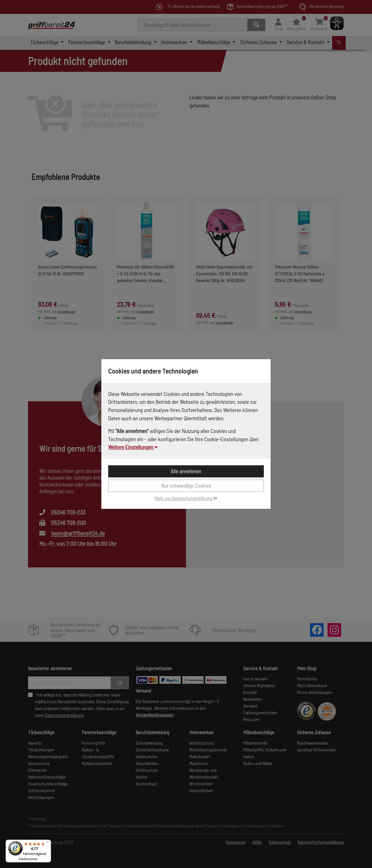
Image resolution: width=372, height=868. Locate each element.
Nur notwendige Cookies (186, 486)
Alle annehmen (186, 471)
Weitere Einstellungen (133, 447)
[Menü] (48, 843)
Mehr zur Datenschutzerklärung (186, 498)
